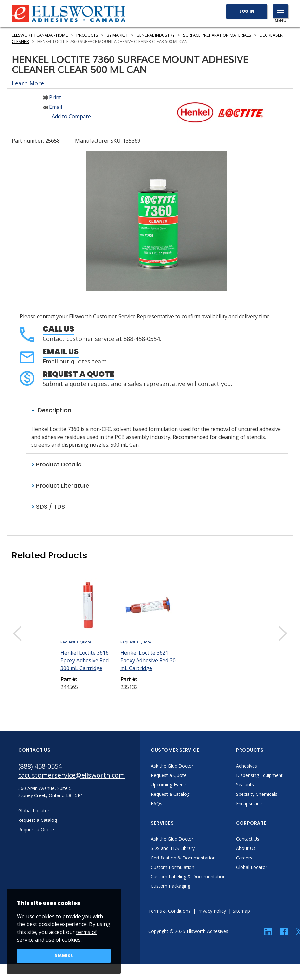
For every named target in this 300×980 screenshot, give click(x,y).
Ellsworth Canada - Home (40, 35)
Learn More (28, 83)
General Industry (156, 35)
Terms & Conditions (169, 911)
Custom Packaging (170, 886)
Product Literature (60, 485)
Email (52, 107)
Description (51, 410)
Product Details (56, 464)
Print (52, 97)
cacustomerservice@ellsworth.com (72, 775)
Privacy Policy (212, 911)
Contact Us (248, 839)
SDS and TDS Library (173, 848)
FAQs (157, 803)
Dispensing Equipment (259, 775)
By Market (117, 35)
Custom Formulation (173, 867)
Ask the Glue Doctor (172, 766)
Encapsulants (250, 803)
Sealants (245, 785)
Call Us (58, 329)
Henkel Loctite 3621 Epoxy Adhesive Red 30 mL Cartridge (148, 660)
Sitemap (241, 911)
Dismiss (64, 956)
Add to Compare (71, 116)
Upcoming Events (169, 785)
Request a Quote (78, 374)
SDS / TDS (48, 507)
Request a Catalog (170, 794)
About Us (246, 848)
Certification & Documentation (183, 858)
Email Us (61, 352)
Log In (247, 11)
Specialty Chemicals (257, 794)
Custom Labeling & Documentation (188, 877)
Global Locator (252, 867)
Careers (244, 858)
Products (87, 35)
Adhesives (247, 766)
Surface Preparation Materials (217, 35)
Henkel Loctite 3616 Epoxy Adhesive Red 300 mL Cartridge (85, 660)
